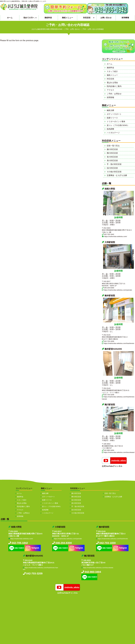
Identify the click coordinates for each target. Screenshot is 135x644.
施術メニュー (67, 18)
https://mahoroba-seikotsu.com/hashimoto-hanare (40, 568)
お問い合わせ (106, 18)
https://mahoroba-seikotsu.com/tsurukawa (98, 568)
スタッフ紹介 (112, 71)
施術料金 (48, 18)
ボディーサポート (114, 114)
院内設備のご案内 (114, 86)
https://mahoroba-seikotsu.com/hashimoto (119, 343)
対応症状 (87, 18)
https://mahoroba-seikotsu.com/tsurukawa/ (119, 452)
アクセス (110, 90)
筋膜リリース (112, 118)
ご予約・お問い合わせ (72, 29)
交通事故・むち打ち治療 (117, 175)
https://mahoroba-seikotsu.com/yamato (118, 290)
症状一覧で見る (113, 146)
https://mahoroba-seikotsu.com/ (116, 236)
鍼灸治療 (110, 110)
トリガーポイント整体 (116, 122)
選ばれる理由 (112, 83)
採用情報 (125, 18)
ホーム (10, 18)
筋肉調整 (110, 129)
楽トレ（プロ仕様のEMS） (118, 125)
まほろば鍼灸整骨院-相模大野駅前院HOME (47, 29)
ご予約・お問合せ (114, 94)
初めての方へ (29, 18)
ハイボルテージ (113, 133)
